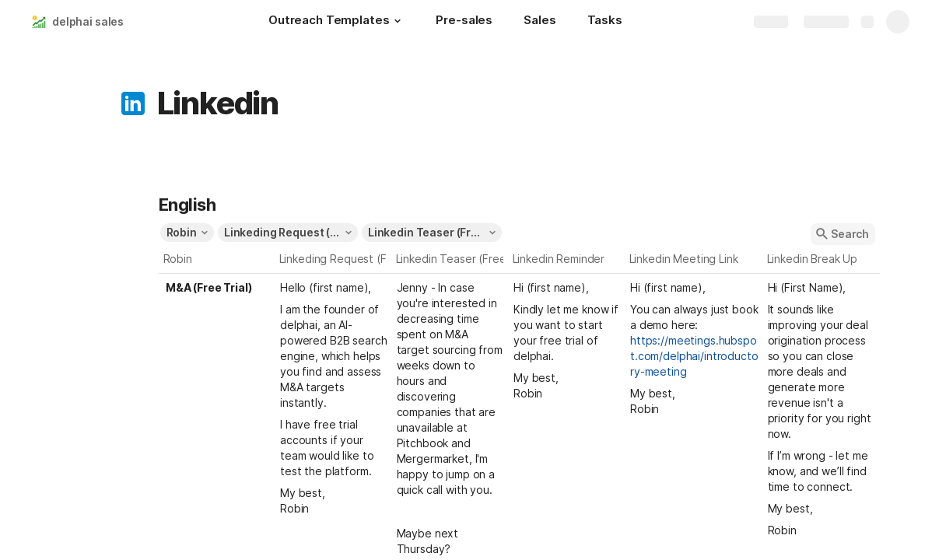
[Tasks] (605, 22)
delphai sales (88, 21)
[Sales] (540, 22)
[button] (397, 21)
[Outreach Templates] (336, 22)
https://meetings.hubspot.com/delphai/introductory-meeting (694, 356)
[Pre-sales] (464, 22)
